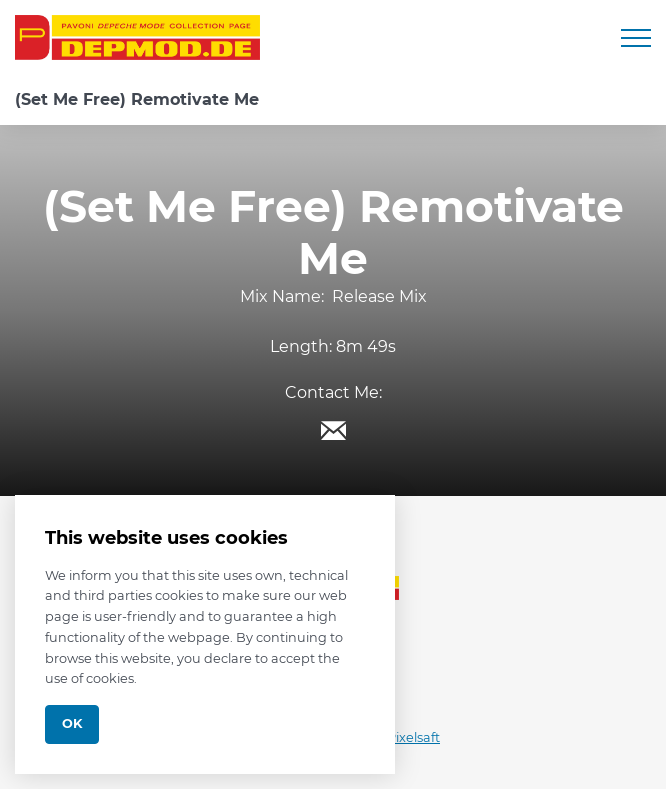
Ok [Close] (72, 723)
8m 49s (366, 346)
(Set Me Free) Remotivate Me (137, 99)
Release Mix (379, 296)
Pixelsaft (413, 737)
